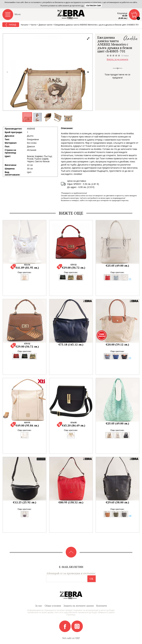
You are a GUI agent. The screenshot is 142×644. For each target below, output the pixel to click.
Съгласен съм (93, 6)
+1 (130, 279)
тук (82, 6)
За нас (39, 606)
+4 (130, 516)
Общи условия (53, 606)
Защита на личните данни (79, 606)
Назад (11, 25)
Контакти (102, 606)
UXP (78, 638)
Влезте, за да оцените (117, 59)
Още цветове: (25, 272)
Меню (18, 14)
